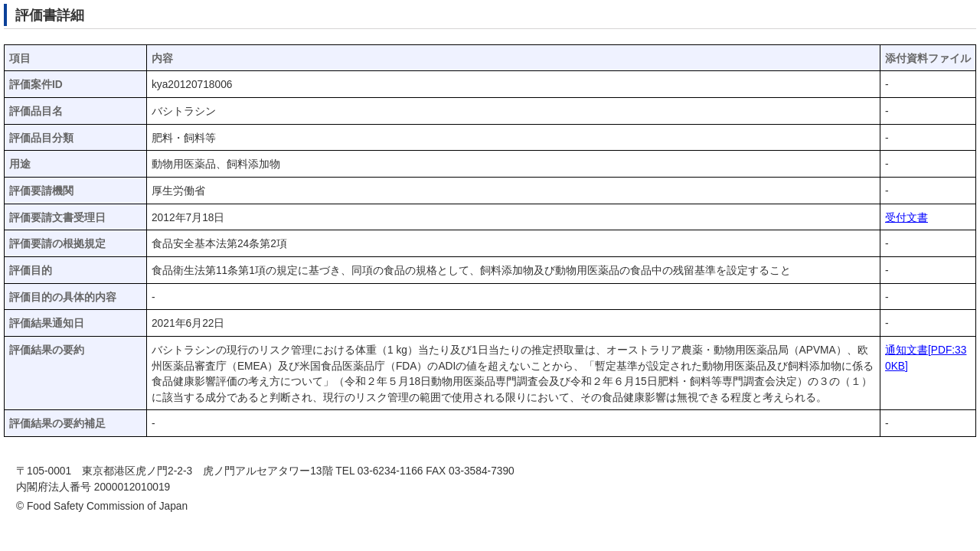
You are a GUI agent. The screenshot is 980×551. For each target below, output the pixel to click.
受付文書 (906, 218)
